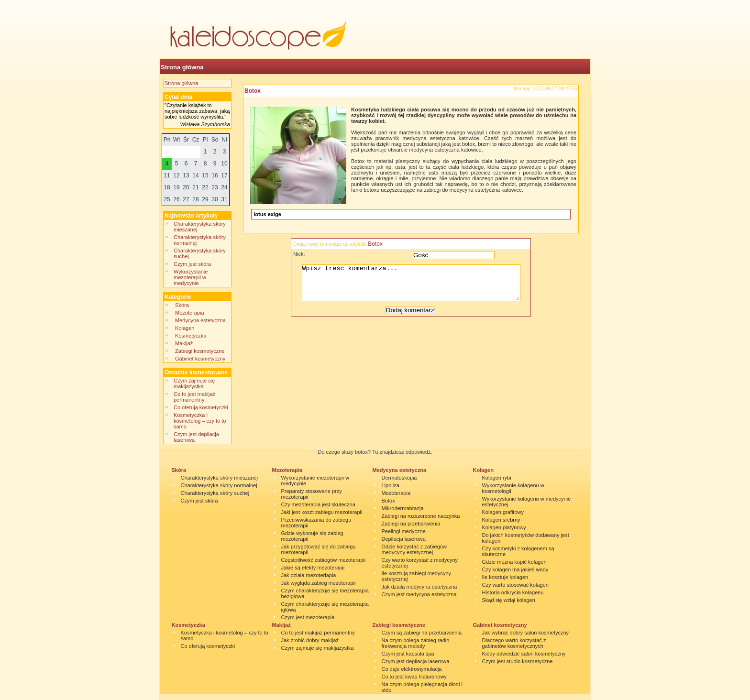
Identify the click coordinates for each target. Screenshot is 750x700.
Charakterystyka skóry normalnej (219, 485)
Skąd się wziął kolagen (509, 600)
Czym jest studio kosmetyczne (518, 661)
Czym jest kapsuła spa (408, 654)
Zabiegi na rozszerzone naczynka (421, 516)
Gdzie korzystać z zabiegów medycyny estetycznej (414, 549)
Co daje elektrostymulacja (412, 669)
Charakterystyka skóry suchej (215, 493)
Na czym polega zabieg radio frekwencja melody (416, 643)
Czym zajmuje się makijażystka (194, 383)
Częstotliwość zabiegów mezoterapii (324, 560)
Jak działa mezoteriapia (309, 575)
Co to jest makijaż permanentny (194, 397)
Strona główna (182, 67)
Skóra (182, 305)
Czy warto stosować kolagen (515, 585)
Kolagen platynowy (504, 527)
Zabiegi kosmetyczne (200, 351)
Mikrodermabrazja (403, 508)
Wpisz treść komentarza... (416, 286)
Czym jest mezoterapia (308, 617)
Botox (253, 91)
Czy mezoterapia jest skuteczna (318, 504)
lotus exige (267, 214)
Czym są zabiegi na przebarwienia (422, 633)
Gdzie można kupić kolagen (514, 562)
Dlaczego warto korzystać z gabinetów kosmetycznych (514, 643)
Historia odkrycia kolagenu (513, 592)
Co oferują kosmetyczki (201, 407)
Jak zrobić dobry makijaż (310, 640)
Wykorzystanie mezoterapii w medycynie (191, 277)
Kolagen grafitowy (503, 512)
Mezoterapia (190, 313)
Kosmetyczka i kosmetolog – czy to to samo (200, 421)
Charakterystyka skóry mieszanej (219, 478)
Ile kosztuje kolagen (505, 577)
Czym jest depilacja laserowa (416, 661)
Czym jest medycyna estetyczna (419, 594)
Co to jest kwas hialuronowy (414, 677)
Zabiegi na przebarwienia (411, 524)
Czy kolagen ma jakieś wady (515, 569)
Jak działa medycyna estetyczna (419, 587)
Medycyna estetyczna (200, 320)
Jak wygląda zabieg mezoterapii (319, 583)
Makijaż (184, 343)
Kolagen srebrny (501, 520)
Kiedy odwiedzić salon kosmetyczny (524, 654)
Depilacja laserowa (404, 539)
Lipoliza (391, 485)
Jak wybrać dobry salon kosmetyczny (526, 633)
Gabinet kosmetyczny (200, 359)
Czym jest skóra (192, 264)
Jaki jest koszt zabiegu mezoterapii (322, 512)
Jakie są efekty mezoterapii (313, 568)
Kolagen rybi (497, 478)
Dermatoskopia (399, 478)
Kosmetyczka (191, 336)
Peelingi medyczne (404, 531)
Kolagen (186, 328)
